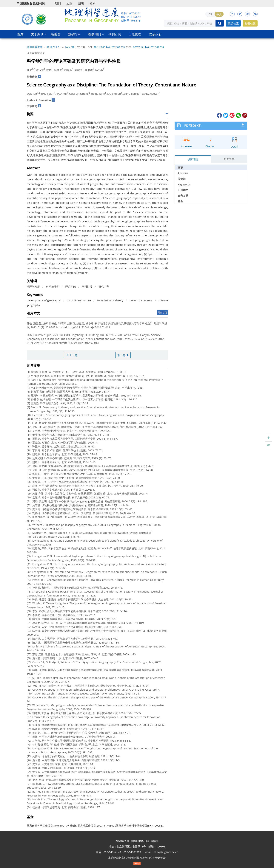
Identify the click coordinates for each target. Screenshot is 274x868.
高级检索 (233, 23)
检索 (93, 3)
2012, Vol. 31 (54, 47)
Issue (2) (70, 47)
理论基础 (70, 287)
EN (210, 14)
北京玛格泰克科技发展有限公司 (137, 858)
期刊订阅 (115, 34)
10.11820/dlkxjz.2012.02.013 (109, 47)
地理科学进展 (35, 47)
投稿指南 (74, 34)
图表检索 (250, 23)
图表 (81, 3)
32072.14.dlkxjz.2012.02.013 (148, 47)
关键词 (182, 179)
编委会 (56, 34)
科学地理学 (53, 287)
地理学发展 (33, 287)
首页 (20, 34)
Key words (184, 184)
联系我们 (155, 34)
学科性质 (87, 287)
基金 (180, 201)
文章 (69, 3)
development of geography (44, 300)
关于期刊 (37, 34)
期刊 (58, 3)
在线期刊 (95, 34)
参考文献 (183, 196)
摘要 (180, 168)
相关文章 (229, 159)
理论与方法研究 (36, 53)
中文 (219, 14)
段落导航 (193, 159)
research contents (141, 300)
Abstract (183, 173)
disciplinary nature (79, 300)
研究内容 (104, 287)
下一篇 (123, 355)
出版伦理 (135, 34)
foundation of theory (110, 300)
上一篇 (72, 355)
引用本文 (183, 190)
